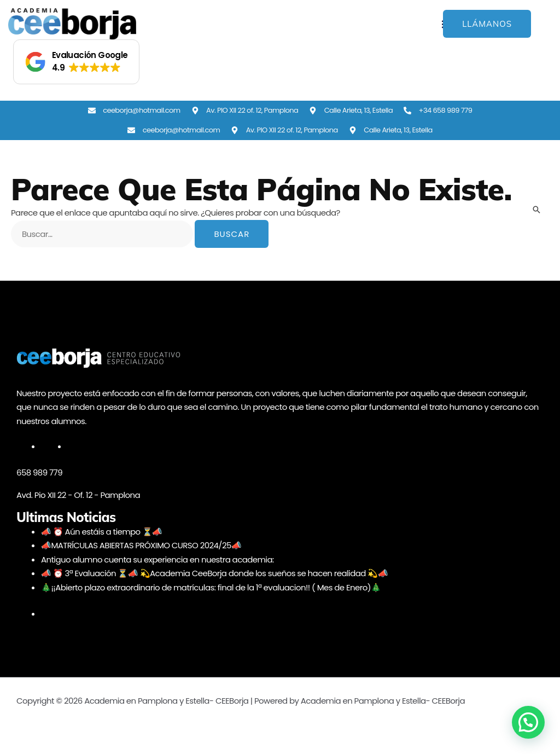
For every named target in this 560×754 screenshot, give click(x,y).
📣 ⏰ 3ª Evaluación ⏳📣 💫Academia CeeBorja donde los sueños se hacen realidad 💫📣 (214, 573)
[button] (76, 62)
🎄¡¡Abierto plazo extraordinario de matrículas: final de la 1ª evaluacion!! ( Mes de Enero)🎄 (211, 587)
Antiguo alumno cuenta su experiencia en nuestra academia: (157, 559)
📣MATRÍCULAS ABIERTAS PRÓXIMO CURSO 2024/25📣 (141, 545)
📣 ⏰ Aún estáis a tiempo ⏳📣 (102, 532)
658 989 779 (39, 472)
